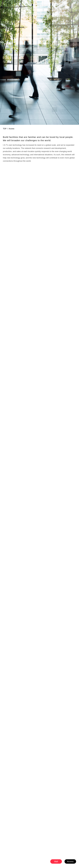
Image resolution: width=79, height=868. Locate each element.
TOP (5, 129)
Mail (56, 861)
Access (70, 861)
